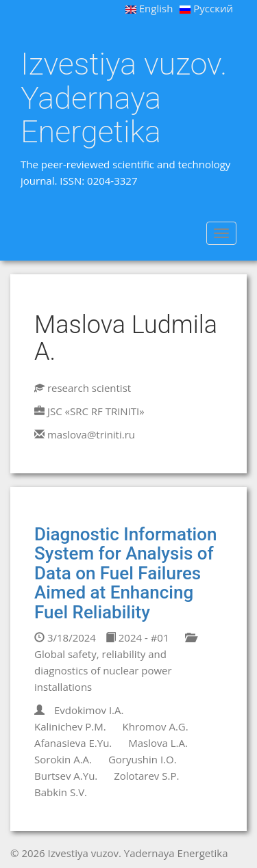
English (149, 8)
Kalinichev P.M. (70, 726)
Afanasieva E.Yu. (73, 743)
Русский (206, 8)
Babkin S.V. (61, 792)
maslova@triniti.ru (91, 434)
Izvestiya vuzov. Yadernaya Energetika (124, 98)
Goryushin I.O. (143, 759)
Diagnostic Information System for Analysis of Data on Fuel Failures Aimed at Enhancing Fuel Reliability (125, 573)
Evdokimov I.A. (89, 710)
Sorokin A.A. (63, 759)
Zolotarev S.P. (146, 776)
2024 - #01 (137, 637)
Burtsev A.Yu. (66, 776)
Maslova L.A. (158, 743)
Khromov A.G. (156, 726)
